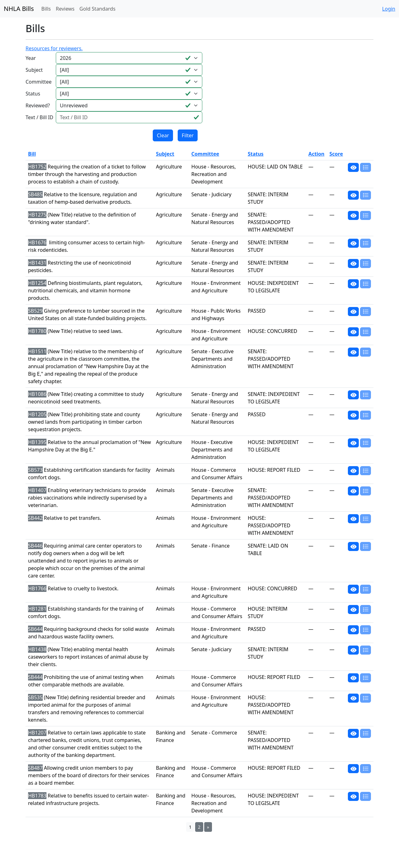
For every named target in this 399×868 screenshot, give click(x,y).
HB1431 (37, 263)
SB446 (35, 546)
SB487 (35, 768)
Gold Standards (98, 9)
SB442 (35, 518)
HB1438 (37, 649)
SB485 (35, 194)
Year (31, 58)
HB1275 (37, 215)
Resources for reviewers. (54, 48)
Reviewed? (38, 105)
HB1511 (37, 351)
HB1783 (37, 796)
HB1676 (37, 242)
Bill (32, 154)
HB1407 (37, 490)
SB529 (35, 311)
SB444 (35, 677)
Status (33, 94)
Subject (34, 70)
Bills (46, 9)
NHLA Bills (19, 9)
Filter (188, 135)
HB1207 (37, 733)
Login (389, 9)
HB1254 (37, 283)
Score (336, 154)
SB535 (35, 697)
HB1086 (37, 394)
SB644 (35, 629)
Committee (38, 82)
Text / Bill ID (39, 117)
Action (316, 154)
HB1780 (37, 331)
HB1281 (37, 609)
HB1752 (37, 167)
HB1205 (37, 414)
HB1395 (37, 442)
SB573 (35, 470)
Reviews (65, 9)
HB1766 (37, 588)
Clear (163, 135)
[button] (353, 167)
